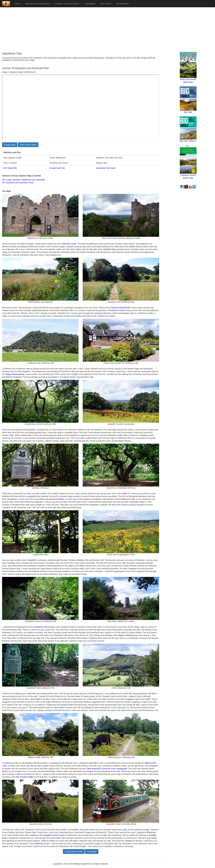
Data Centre (106, 4)
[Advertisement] (108, 30)
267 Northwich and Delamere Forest (18, 183)
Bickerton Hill (41, 627)
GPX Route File (10, 168)
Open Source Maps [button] (28, 145)
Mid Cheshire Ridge (25, 777)
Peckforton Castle (117, 310)
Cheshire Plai (109, 249)
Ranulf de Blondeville (121, 308)
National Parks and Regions (38, 4)
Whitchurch (41, 844)
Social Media (123, 4)
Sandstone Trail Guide (106, 168)
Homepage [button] (92, 852)
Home (17, 4)
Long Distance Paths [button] (74, 852)
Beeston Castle (70, 244)
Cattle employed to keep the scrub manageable (107, 769)
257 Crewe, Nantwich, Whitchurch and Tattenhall (23, 180)
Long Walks (90, 4)
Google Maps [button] (10, 145)
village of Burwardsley (15, 374)
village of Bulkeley (126, 635)
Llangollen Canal (50, 835)
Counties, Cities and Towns (68, 4)
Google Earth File (57, 168)
